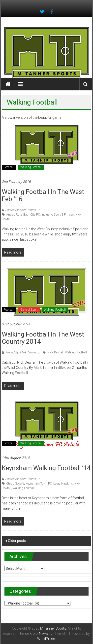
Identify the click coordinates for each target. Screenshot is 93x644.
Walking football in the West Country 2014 (43, 338)
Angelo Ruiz (14, 215)
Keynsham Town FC (39, 484)
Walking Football (31, 167)
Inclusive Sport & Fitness (58, 215)
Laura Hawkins (63, 484)
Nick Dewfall (55, 352)
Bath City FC (32, 215)
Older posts (17, 541)
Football (9, 167)
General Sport (29, 310)
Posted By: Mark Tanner (21, 210)
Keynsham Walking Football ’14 (46, 468)
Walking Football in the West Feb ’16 (43, 195)
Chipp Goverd (15, 484)
